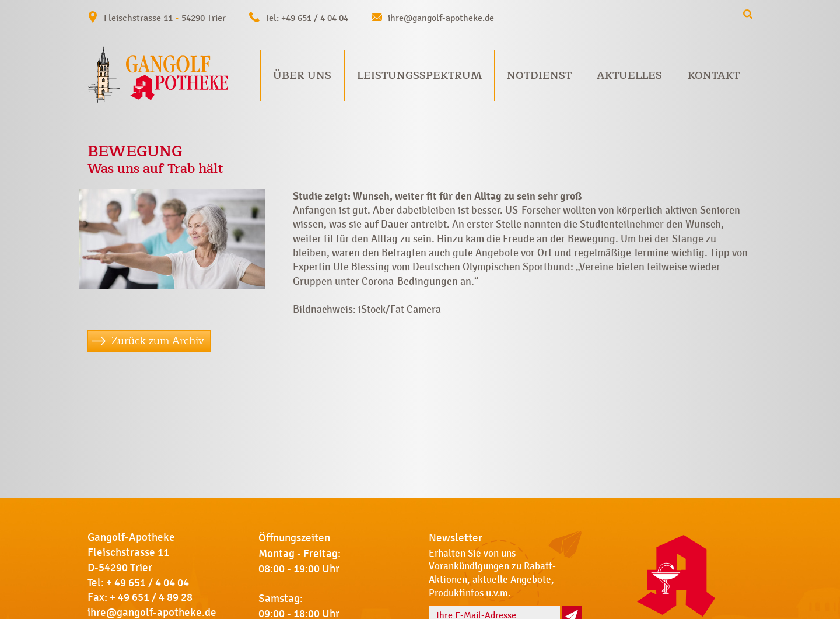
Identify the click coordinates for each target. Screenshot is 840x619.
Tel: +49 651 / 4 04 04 (307, 18)
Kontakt (714, 75)
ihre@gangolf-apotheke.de (441, 18)
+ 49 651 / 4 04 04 (148, 583)
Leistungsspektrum (419, 75)
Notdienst (539, 75)
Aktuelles (629, 75)
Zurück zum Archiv (158, 341)
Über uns (302, 75)
